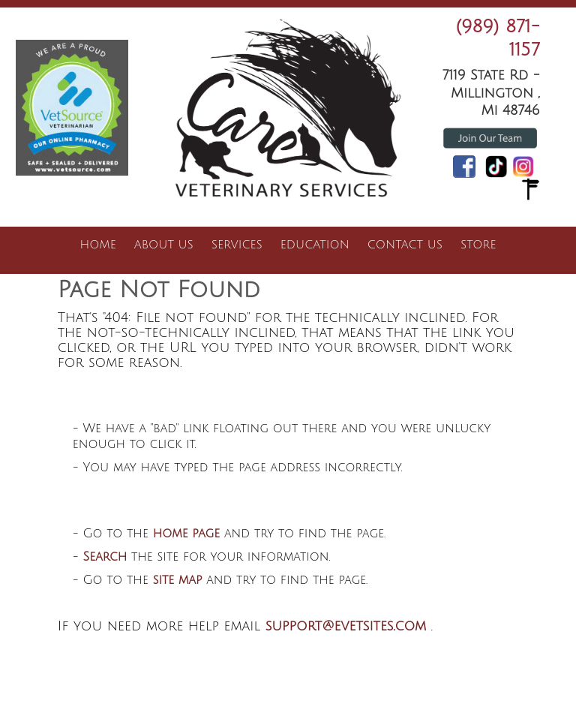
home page (187, 534)
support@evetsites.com (346, 626)
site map (178, 580)
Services (237, 245)
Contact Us (405, 245)
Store (478, 245)
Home (98, 245)
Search (105, 557)
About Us (164, 245)
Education (315, 245)
